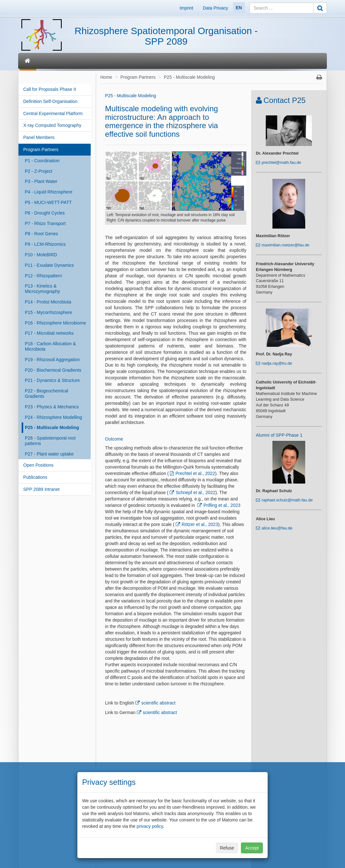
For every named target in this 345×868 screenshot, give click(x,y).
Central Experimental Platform (53, 113)
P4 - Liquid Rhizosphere (49, 192)
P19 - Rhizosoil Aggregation (52, 360)
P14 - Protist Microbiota (48, 302)
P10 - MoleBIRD (41, 255)
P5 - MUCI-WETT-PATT (48, 202)
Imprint (186, 8)
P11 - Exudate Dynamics (49, 265)
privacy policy (150, 826)
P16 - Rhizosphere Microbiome (55, 323)
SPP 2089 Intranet (41, 489)
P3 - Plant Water (41, 181)
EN (239, 8)
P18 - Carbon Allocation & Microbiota (50, 346)
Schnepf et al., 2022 (196, 492)
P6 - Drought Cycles (45, 213)
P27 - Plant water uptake (49, 454)
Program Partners (41, 150)
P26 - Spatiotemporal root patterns (50, 441)
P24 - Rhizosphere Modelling (53, 417)
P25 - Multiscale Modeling (52, 427)
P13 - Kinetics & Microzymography (42, 289)
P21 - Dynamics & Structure (52, 380)
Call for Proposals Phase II (50, 89)
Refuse (227, 848)
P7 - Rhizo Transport (45, 223)
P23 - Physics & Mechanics (52, 407)
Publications (35, 477)
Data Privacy (215, 8)
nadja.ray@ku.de (277, 363)
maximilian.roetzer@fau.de (285, 245)
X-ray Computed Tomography (52, 125)
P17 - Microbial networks (49, 333)
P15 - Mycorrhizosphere (49, 312)
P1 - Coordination (42, 161)
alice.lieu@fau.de (277, 528)
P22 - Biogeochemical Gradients (46, 394)
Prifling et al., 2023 (222, 505)
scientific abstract (158, 703)
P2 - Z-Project (39, 171)
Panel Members (39, 137)
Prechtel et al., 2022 (195, 473)
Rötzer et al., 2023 (200, 524)
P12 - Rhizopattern (43, 276)
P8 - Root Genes (41, 234)
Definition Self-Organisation (50, 101)
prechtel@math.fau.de (281, 163)
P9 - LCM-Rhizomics (45, 244)
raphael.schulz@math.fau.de (287, 500)
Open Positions (38, 465)
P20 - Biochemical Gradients (53, 370)
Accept (252, 848)
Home (106, 77)
